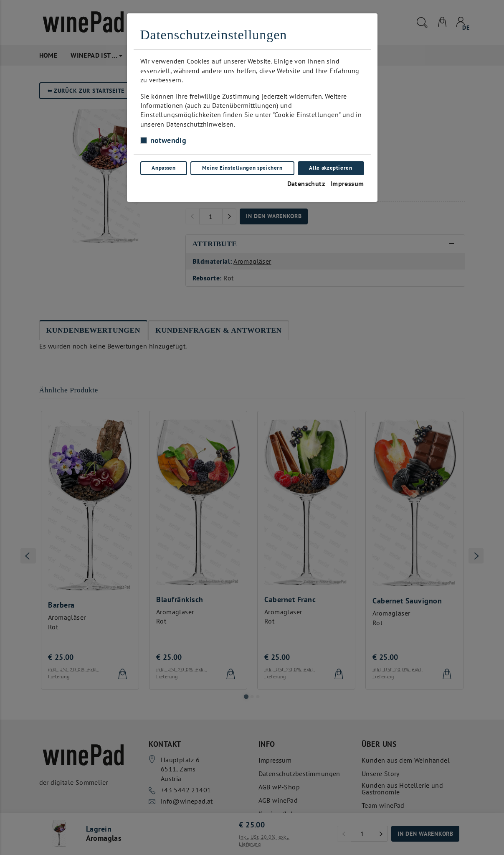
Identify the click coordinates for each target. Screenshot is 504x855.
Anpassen (163, 168)
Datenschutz (306, 183)
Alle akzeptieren (331, 168)
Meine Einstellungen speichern (242, 168)
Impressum (347, 183)
